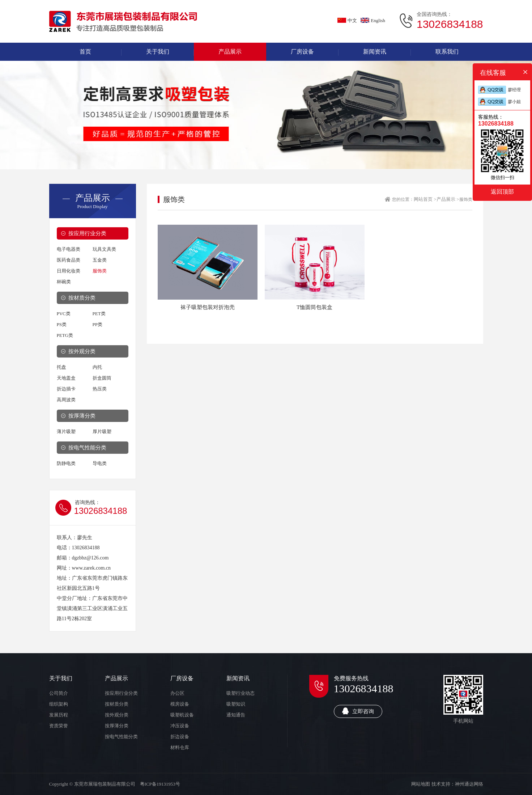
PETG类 (65, 335)
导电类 (100, 463)
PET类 (99, 314)
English (373, 20)
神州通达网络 (469, 784)
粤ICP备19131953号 (160, 784)
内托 (97, 367)
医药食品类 (69, 260)
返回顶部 (502, 192)
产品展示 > (448, 199)
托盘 (61, 367)
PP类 (97, 324)
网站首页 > (425, 199)
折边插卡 (66, 389)
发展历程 (59, 715)
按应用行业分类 (87, 233)
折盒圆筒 (102, 378)
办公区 (177, 693)
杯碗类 (64, 282)
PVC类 (64, 314)
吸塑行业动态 (241, 693)
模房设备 (180, 704)
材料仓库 (180, 747)
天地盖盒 (66, 378)
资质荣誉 (59, 726)
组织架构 (59, 704)
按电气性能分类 (87, 448)
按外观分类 (82, 351)
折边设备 (180, 737)
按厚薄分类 (82, 416)
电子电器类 (69, 249)
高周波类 (66, 400)
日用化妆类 (69, 271)
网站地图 (421, 784)
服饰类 (100, 271)
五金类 (100, 260)
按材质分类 (82, 298)
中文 (347, 20)
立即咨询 (358, 711)
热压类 (100, 389)
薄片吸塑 (66, 432)
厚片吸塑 (102, 432)
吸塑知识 (236, 704)
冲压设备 (180, 726)
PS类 (62, 324)
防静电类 (66, 463)
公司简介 (59, 693)
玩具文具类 (104, 249)
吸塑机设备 (182, 715)
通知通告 (236, 715)
